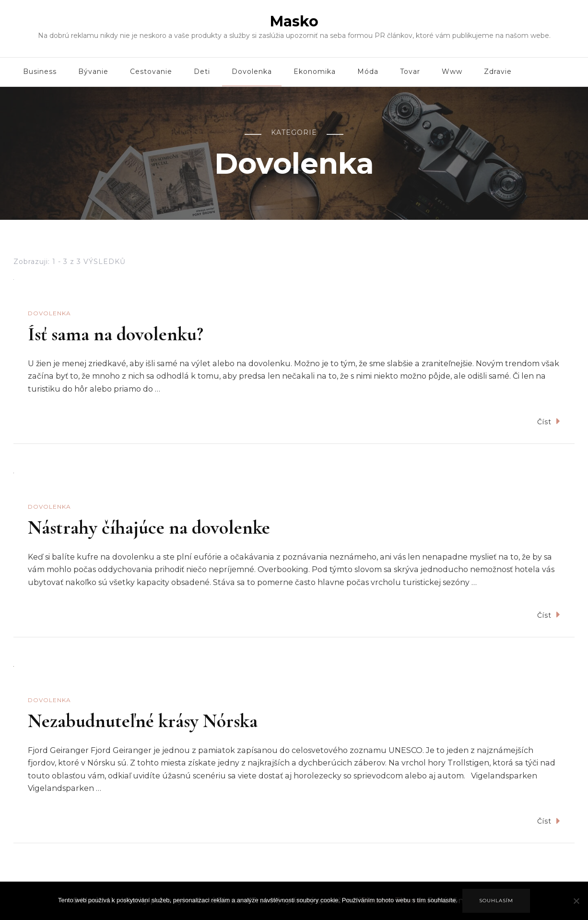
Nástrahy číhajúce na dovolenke (149, 527)
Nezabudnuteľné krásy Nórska (143, 721)
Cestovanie (151, 72)
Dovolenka (252, 72)
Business (40, 72)
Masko (294, 21)
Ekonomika (315, 72)
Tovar (410, 72)
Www (452, 72)
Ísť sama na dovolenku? (116, 334)
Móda (368, 72)
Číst (549, 421)
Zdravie (498, 72)
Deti (202, 72)
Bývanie (93, 72)
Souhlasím (496, 901)
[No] (576, 908)
